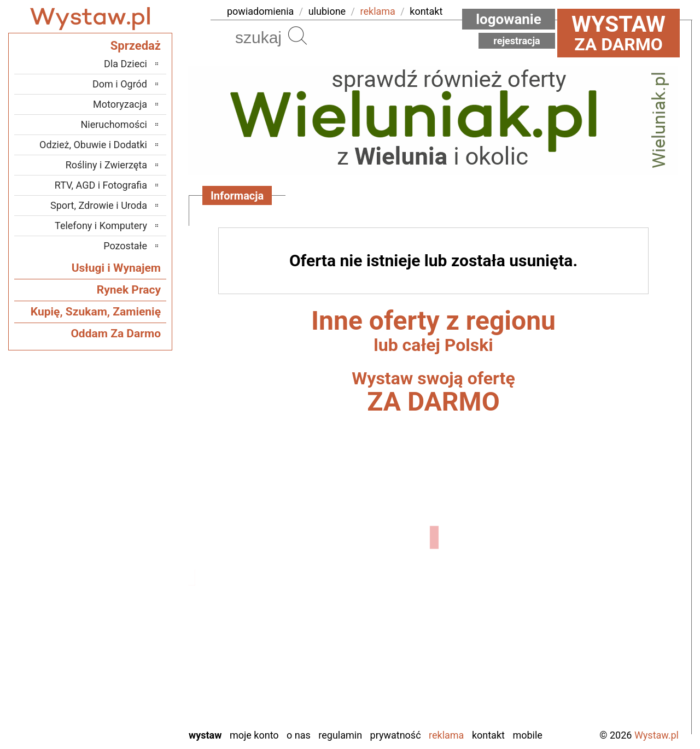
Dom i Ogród (120, 84)
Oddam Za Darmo (116, 333)
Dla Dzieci (126, 64)
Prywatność (396, 735)
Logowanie (509, 19)
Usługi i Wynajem (116, 268)
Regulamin (340, 735)
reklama (378, 11)
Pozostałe (125, 246)
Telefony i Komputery (101, 226)
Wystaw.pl (657, 735)
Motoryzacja (120, 104)
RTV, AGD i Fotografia (101, 185)
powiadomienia (260, 11)
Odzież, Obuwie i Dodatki (93, 145)
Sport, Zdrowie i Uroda (99, 205)
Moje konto (254, 735)
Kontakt (488, 735)
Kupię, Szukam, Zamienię (96, 312)
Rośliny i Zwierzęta (106, 165)
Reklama (446, 735)
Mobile (527, 735)
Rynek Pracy (129, 290)
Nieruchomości (114, 124)
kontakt (426, 11)
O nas (299, 735)
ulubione (327, 11)
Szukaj (297, 36)
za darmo (619, 33)
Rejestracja (517, 41)
